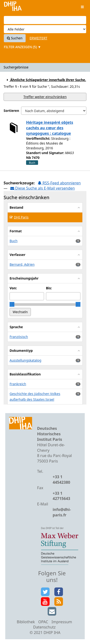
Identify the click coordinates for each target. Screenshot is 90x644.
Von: (13, 288)
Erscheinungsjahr (24, 278)
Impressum (62, 622)
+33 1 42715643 (61, 496)
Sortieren (11, 111)
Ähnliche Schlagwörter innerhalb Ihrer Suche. (46, 80)
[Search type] (45, 29)
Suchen (15, 38)
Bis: (49, 288)
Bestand (16, 207)
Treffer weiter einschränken (45, 97)
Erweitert (39, 38)
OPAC (43, 622)
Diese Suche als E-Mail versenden (42, 188)
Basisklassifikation (25, 374)
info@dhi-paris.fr (62, 512)
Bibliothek (26, 622)
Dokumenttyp (21, 351)
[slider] (12, 304)
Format (16, 231)
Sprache (16, 327)
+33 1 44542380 (61, 480)
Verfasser (17, 255)
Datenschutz (45, 627)
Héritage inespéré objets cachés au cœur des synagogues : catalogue (50, 128)
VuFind (13, 7)
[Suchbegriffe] (45, 20)
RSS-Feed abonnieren (59, 183)
